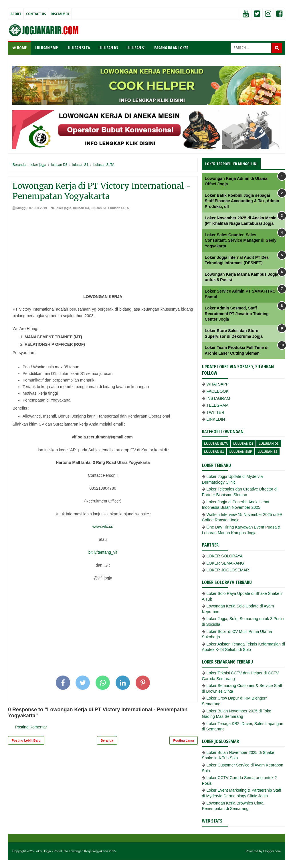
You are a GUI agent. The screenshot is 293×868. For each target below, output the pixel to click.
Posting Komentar (31, 727)
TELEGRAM (218, 405)
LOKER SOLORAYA (225, 556)
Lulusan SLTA (118, 208)
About (16, 14)
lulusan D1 (243, 444)
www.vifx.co (103, 527)
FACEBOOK (218, 391)
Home (19, 48)
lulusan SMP (241, 452)
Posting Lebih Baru (26, 740)
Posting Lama (183, 740)
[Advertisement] (103, 253)
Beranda (107, 740)
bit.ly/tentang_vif (103, 552)
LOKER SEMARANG (225, 563)
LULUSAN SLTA (78, 48)
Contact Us (36, 14)
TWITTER (215, 412)
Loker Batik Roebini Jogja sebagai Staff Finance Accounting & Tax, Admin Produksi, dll (242, 201)
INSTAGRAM (218, 398)
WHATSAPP (218, 384)
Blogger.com (272, 851)
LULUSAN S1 (136, 48)
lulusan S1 (99, 208)
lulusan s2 (267, 452)
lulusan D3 (81, 208)
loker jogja (63, 208)
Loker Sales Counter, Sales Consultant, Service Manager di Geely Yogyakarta (241, 240)
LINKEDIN (216, 419)
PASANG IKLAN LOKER (171, 48)
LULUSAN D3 (108, 48)
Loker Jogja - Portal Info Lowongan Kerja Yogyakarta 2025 (75, 851)
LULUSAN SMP (46, 48)
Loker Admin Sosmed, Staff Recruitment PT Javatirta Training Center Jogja (237, 314)
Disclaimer (60, 14)
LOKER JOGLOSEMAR (228, 570)
